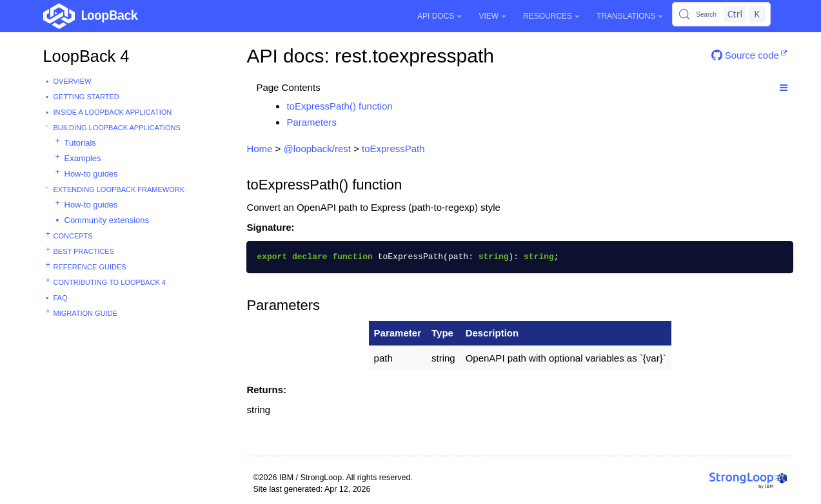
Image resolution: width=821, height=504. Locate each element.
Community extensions (107, 220)
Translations (630, 16)
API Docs (440, 16)
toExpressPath (393, 149)
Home (259, 149)
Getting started (86, 97)
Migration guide (85, 313)
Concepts (73, 236)
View (492, 16)
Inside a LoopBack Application (113, 112)
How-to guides (91, 174)
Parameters (312, 122)
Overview (73, 81)
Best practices (84, 251)
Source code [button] (745, 55)
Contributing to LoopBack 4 (110, 282)
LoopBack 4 (86, 56)
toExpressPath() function (339, 106)
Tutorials (80, 143)
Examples (83, 158)
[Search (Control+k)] (721, 14)
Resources (551, 16)
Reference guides (90, 267)
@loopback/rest (317, 149)
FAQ (61, 298)
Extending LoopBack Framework (119, 189)
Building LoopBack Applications (117, 128)
